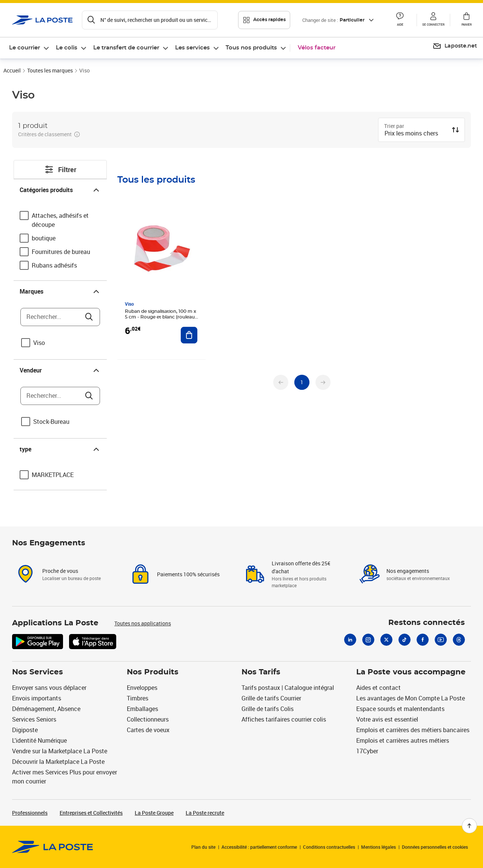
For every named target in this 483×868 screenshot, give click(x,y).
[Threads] (459, 640)
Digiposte (25, 730)
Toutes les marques (50, 70)
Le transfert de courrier (126, 48)
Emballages (142, 709)
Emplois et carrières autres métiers (403, 740)
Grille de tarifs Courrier (271, 698)
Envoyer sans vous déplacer (49, 688)
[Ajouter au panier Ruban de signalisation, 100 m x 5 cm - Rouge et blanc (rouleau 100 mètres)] (189, 335)
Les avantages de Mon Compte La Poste (411, 698)
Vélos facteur (317, 48)
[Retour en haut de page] (469, 826)
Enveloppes (142, 688)
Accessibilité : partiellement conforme (259, 847)
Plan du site (203, 847)
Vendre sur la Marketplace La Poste (60, 751)
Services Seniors (34, 719)
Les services (192, 48)
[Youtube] (441, 640)
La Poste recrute (205, 813)
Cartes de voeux (148, 730)
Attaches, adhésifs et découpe (60, 220)
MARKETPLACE (53, 475)
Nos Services (38, 672)
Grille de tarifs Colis (268, 709)
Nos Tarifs (261, 672)
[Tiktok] (405, 640)
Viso (39, 343)
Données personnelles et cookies (435, 847)
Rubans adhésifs (54, 265)
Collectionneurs (148, 719)
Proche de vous (60, 571)
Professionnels (30, 813)
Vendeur (60, 370)
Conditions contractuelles (329, 847)
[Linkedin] (350, 640)
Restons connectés (427, 623)
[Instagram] (368, 640)
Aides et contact (378, 688)
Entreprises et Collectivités (91, 813)
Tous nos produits (251, 48)
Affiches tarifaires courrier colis (284, 719)
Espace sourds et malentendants (400, 709)
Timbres (138, 698)
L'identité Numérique (39, 740)
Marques (60, 291)
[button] (400, 20)
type (60, 449)
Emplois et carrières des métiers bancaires (413, 730)
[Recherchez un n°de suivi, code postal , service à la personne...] (150, 20)
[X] (386, 640)
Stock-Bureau (51, 422)
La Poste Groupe (154, 813)
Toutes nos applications (143, 623)
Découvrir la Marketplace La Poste (58, 762)
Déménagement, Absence (46, 709)
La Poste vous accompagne (411, 672)
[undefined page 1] (302, 382)
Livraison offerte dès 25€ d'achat (301, 567)
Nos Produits (153, 672)
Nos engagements (408, 571)
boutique (44, 238)
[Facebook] (423, 640)
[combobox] (415, 134)
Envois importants (37, 698)
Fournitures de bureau (61, 252)
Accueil (12, 70)
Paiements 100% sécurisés (188, 574)
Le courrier (25, 48)
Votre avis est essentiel (387, 719)
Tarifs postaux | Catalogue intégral (288, 688)
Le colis (67, 48)
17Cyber (367, 751)
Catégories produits (60, 190)
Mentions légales (378, 847)
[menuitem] (29, 48)
